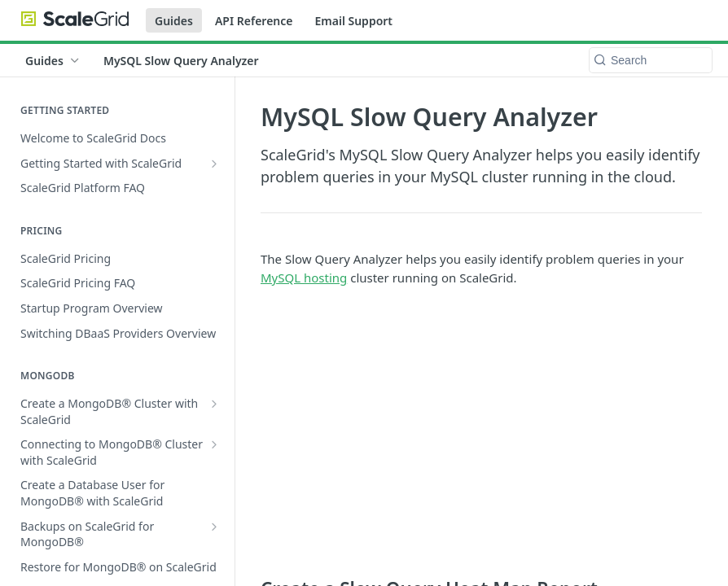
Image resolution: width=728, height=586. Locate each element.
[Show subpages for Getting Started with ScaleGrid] (214, 164)
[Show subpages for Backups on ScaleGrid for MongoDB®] (214, 527)
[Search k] (651, 60)
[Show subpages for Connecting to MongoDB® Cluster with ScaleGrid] (214, 444)
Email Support (353, 21)
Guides (174, 21)
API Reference (254, 21)
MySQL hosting (304, 278)
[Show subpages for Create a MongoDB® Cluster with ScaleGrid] (214, 404)
